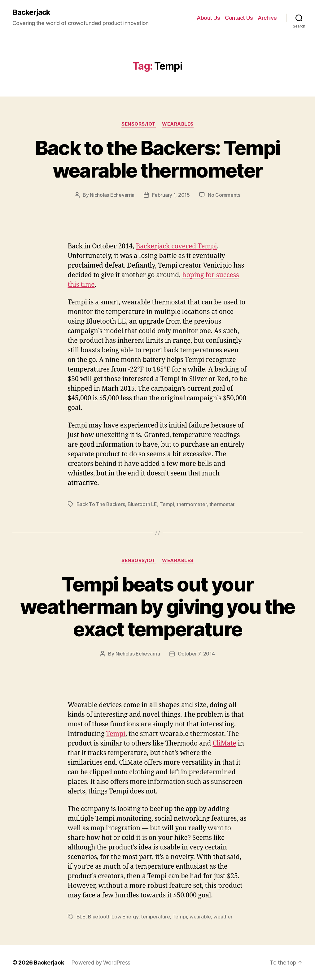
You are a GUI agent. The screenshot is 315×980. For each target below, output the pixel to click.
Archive (267, 18)
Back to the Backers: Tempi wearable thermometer (158, 159)
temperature (155, 917)
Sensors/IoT (139, 124)
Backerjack (31, 12)
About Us (208, 18)
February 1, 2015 (171, 195)
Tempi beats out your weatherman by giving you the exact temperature (157, 607)
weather (223, 917)
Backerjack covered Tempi (177, 246)
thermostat (222, 504)
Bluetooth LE (142, 504)
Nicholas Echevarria (112, 195)
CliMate (224, 744)
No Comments (224, 195)
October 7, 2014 (196, 654)
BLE (81, 917)
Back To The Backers (101, 504)
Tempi (167, 504)
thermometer (192, 504)
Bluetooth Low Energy (113, 917)
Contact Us (239, 18)
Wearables (178, 124)
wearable (200, 917)
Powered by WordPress (101, 963)
